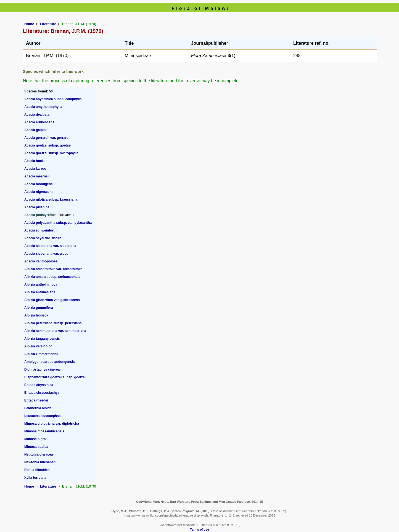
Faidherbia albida (38, 408)
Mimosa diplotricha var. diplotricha (52, 424)
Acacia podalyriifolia (40, 215)
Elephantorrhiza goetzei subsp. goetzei (55, 377)
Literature (48, 24)
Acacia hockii (35, 161)
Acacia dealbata (37, 115)
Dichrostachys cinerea (42, 369)
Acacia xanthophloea (41, 261)
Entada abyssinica (39, 385)
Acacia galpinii (36, 130)
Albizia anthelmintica (41, 284)
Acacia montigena (39, 184)
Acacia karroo (35, 169)
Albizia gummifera (39, 308)
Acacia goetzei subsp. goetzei (48, 145)
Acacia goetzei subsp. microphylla (51, 153)
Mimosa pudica (36, 447)
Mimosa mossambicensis (44, 431)
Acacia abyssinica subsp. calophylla (53, 99)
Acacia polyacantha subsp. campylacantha (58, 223)
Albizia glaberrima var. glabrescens (52, 300)
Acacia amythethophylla (43, 107)
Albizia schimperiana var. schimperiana (55, 331)
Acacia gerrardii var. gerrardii (47, 138)
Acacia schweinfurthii (41, 230)
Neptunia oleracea (39, 454)
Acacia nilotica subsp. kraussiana (51, 199)
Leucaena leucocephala (43, 416)
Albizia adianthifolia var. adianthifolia (53, 269)
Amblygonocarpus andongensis (50, 362)
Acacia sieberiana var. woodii (47, 254)
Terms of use (199, 530)
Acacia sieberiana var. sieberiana (50, 246)
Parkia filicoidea (37, 470)
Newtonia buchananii (41, 462)
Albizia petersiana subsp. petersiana (53, 323)
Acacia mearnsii (37, 176)
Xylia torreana (35, 478)
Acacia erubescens (39, 122)
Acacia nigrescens (39, 192)
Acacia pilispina (37, 207)
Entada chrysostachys (42, 393)
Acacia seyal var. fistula (43, 238)
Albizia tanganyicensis (42, 339)
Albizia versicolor (38, 346)
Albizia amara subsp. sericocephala (52, 277)
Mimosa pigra (35, 439)
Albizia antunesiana (40, 292)
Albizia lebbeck (36, 315)
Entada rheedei (36, 400)
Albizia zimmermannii (41, 354)
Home (29, 24)
